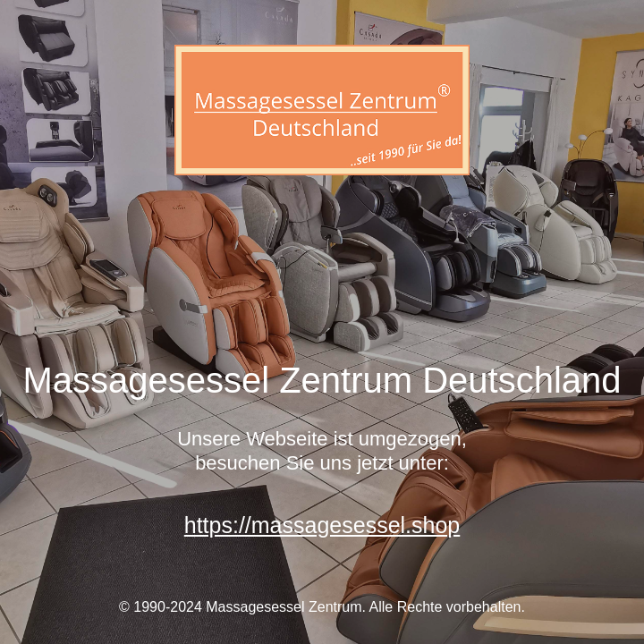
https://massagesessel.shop (322, 525)
